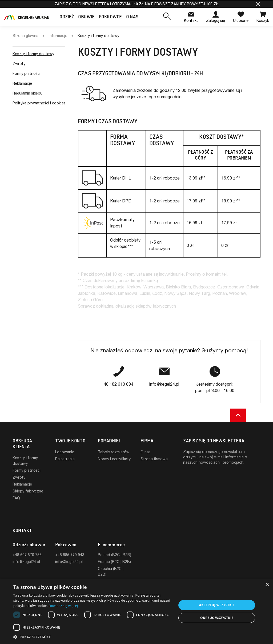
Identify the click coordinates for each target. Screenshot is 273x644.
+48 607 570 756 (27, 538)
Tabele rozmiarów (114, 452)
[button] (258, 4)
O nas (146, 452)
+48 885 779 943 (70, 538)
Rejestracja (65, 459)
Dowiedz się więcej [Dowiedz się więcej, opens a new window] (63, 606)
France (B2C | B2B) (114, 545)
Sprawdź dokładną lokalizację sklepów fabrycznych (127, 306)
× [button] (267, 585)
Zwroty (19, 64)
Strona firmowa (154, 459)
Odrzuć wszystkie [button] (217, 618)
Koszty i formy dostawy (33, 54)
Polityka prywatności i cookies (39, 103)
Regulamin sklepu (27, 93)
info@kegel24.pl (26, 545)
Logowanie (65, 452)
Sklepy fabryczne (28, 491)
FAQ (16, 498)
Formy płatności (27, 73)
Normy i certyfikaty (114, 459)
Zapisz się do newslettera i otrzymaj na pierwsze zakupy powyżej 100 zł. (137, 4)
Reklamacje (22, 83)
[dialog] (136, 612)
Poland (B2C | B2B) (115, 538)
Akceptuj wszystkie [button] (217, 605)
